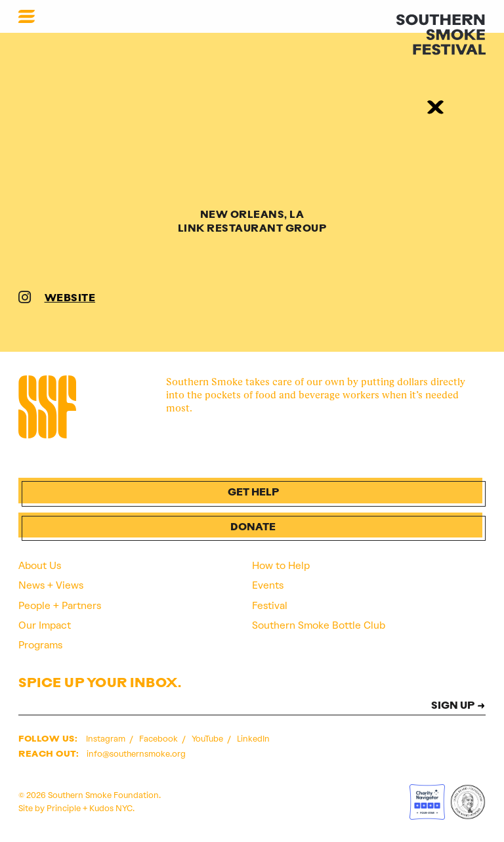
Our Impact (45, 625)
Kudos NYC (111, 808)
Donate (253, 528)
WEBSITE (70, 299)
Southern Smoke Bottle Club (319, 625)
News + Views (51, 585)
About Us (40, 566)
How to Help (281, 566)
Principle (64, 808)
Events (268, 585)
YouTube (208, 739)
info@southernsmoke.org (136, 754)
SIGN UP (453, 706)
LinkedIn (253, 739)
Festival (270, 606)
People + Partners (60, 606)
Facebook (159, 739)
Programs (40, 645)
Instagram (107, 739)
